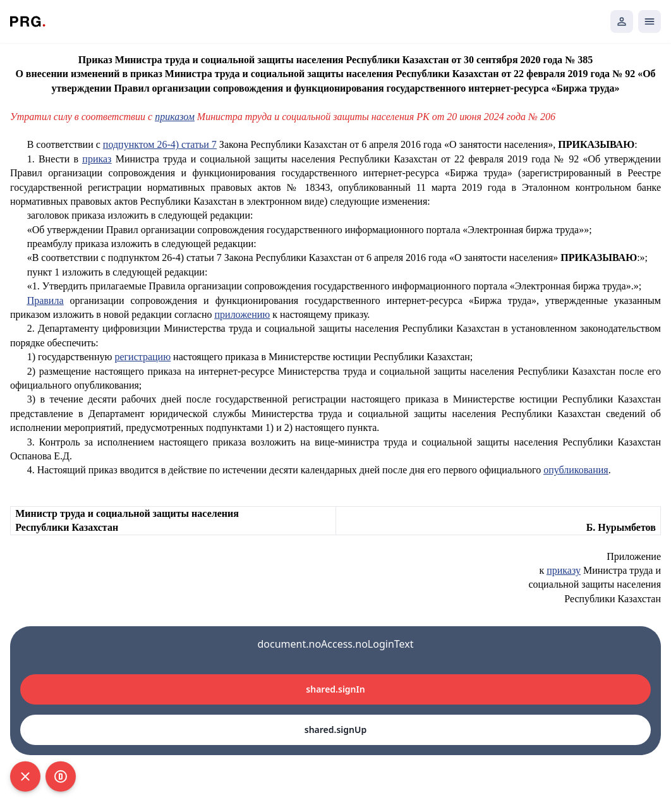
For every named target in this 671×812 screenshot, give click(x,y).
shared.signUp (335, 730)
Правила (45, 300)
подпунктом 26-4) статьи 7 (160, 144)
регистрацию (142, 357)
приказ (97, 159)
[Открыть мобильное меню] (650, 21)
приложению (243, 314)
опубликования (576, 470)
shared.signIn (335, 689)
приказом (175, 117)
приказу (564, 570)
